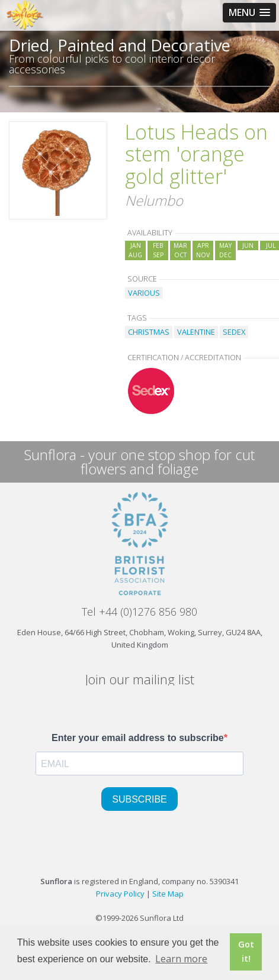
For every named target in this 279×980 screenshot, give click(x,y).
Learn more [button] (181, 959)
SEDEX (234, 332)
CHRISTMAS (149, 332)
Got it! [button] (246, 951)
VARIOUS (144, 293)
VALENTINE (196, 332)
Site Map (168, 894)
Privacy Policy (120, 894)
